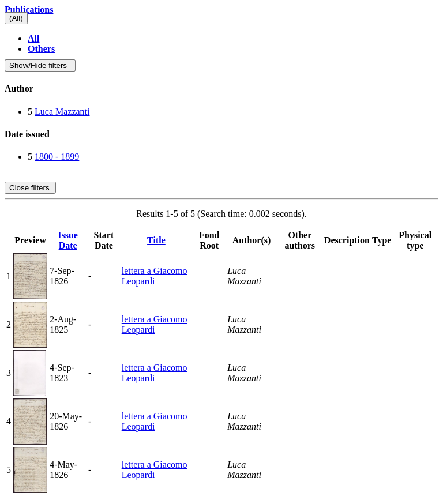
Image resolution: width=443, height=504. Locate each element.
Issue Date (68, 240)
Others (41, 49)
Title (156, 240)
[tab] (221, 89)
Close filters (30, 188)
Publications (29, 10)
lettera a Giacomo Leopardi (155, 276)
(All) (16, 18)
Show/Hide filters (40, 65)
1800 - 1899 (57, 157)
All (33, 38)
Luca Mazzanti (62, 112)
